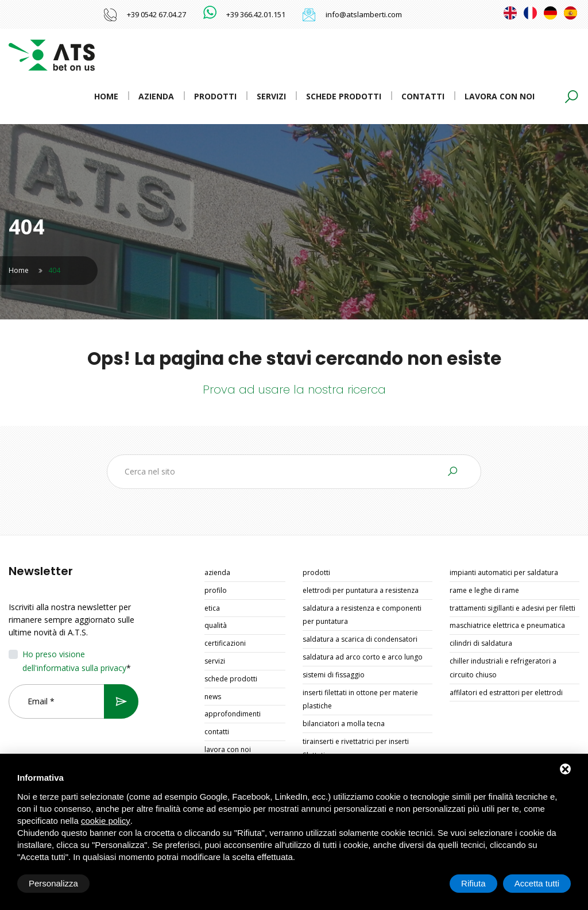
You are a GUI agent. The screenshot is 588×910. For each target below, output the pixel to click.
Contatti (423, 96)
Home (106, 96)
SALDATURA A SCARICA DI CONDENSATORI (360, 639)
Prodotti (215, 96)
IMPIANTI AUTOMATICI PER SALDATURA (504, 572)
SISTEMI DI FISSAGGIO (334, 675)
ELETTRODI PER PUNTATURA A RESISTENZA (361, 590)
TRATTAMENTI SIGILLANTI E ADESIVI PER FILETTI (512, 608)
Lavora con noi (500, 96)
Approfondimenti (233, 714)
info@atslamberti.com (364, 14)
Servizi (271, 96)
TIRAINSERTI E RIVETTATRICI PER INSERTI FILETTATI (356, 748)
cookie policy (106, 821)
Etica (212, 608)
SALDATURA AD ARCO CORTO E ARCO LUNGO (363, 657)
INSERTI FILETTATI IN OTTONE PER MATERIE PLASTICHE (360, 699)
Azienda (156, 96)
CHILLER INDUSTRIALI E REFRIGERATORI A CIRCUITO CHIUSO (503, 668)
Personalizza (53, 883)
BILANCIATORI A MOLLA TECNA (344, 724)
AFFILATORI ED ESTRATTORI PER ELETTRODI (506, 693)
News (213, 697)
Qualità (216, 625)
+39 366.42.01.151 (256, 14)
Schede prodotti (344, 96)
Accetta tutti (537, 883)
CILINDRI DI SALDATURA (481, 643)
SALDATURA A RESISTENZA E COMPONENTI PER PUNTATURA (362, 615)
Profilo (216, 590)
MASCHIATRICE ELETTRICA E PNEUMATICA (507, 625)
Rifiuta (473, 883)
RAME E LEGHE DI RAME (484, 590)
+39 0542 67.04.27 (156, 14)
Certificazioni (225, 643)
